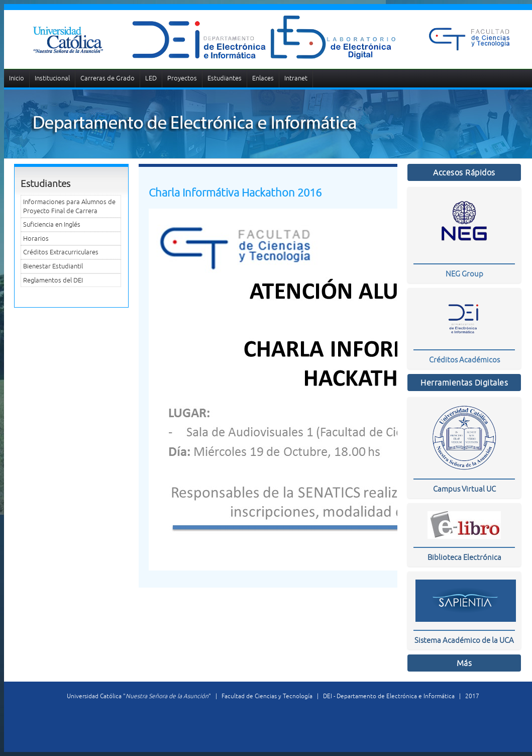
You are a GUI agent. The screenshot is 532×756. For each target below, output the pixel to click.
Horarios (36, 239)
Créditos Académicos (464, 360)
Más (464, 663)
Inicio (17, 78)
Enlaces (263, 78)
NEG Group (464, 274)
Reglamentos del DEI (53, 280)
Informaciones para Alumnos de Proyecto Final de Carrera (69, 206)
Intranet (296, 78)
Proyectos (182, 78)
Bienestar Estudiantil (53, 266)
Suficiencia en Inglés (52, 224)
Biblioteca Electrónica (464, 557)
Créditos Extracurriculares (61, 252)
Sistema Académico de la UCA (464, 640)
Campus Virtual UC (464, 489)
